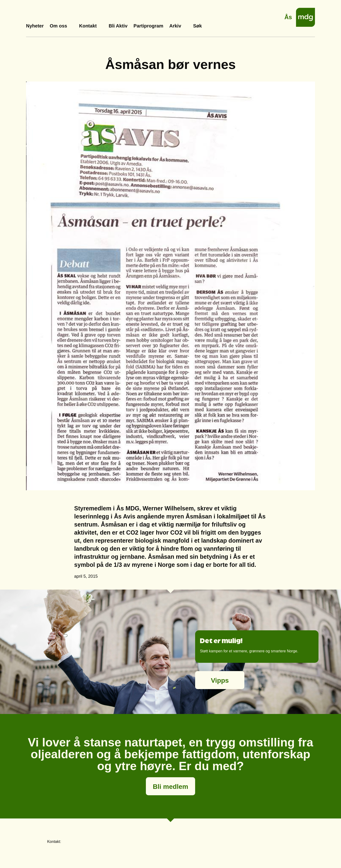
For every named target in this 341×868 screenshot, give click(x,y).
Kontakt (88, 26)
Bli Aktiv (118, 26)
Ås (288, 16)
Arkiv (175, 26)
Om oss (58, 26)
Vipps (220, 680)
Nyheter (35, 26)
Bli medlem (170, 787)
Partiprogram (148, 26)
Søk (198, 26)
